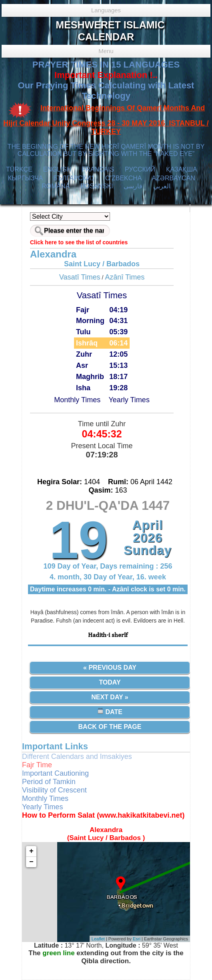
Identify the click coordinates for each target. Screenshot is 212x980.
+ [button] (31, 851)
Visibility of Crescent (54, 790)
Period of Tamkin (49, 782)
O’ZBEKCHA (123, 178)
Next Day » (110, 697)
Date (110, 712)
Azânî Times (125, 277)
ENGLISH (57, 169)
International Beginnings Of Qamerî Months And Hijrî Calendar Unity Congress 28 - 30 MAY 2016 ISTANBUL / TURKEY (106, 120)
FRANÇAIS (98, 169)
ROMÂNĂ (56, 186)
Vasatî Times (80, 277)
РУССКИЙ (140, 169)
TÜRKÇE (19, 169)
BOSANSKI (97, 186)
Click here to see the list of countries (79, 242)
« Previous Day (110, 668)
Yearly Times (129, 400)
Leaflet (98, 939)
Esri (137, 939)
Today (110, 682)
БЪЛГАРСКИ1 (74, 178)
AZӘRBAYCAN (173, 178)
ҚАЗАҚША (182, 169)
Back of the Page (110, 727)
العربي (162, 186)
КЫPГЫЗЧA (25, 178)
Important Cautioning (55, 773)
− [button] (31, 862)
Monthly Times (77, 400)
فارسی (133, 186)
